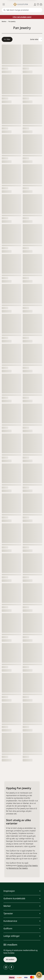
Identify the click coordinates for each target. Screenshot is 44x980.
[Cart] (41, 4)
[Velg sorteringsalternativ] (41, 39)
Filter (7, 39)
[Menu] (5, 4)
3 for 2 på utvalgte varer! (22, 17)
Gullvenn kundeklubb (14, 898)
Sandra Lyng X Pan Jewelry (27, 866)
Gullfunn (8, 928)
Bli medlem (10, 959)
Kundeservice (10, 921)
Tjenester (8, 913)
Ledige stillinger (12, 936)
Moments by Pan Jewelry (18, 868)
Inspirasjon (9, 891)
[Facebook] (11, 967)
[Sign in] (35, 4)
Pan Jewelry (12, 21)
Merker (4, 21)
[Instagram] (6, 967)
